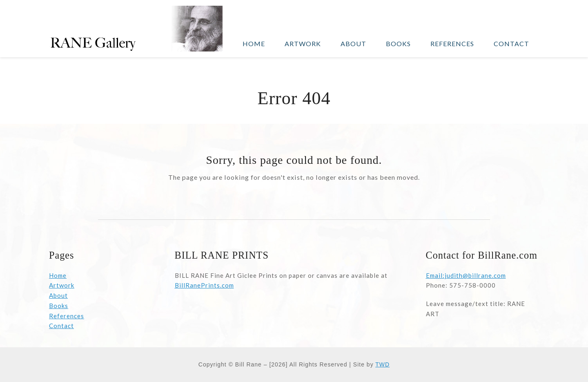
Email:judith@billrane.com (466, 275)
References (67, 316)
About (58, 295)
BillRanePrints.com (204, 285)
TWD (382, 364)
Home (58, 275)
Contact (61, 326)
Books (59, 306)
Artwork (62, 285)
